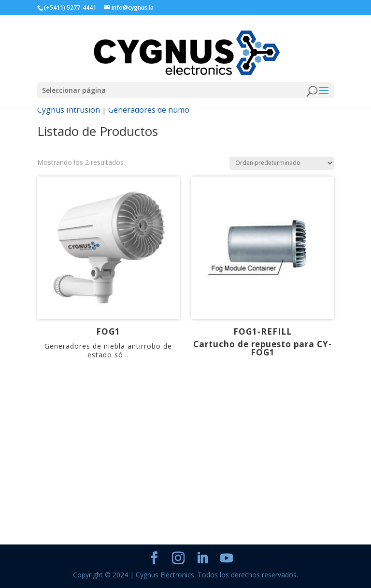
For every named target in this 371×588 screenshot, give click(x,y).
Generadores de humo (149, 110)
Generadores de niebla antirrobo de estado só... (108, 350)
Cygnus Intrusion (69, 110)
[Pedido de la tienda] (282, 163)
